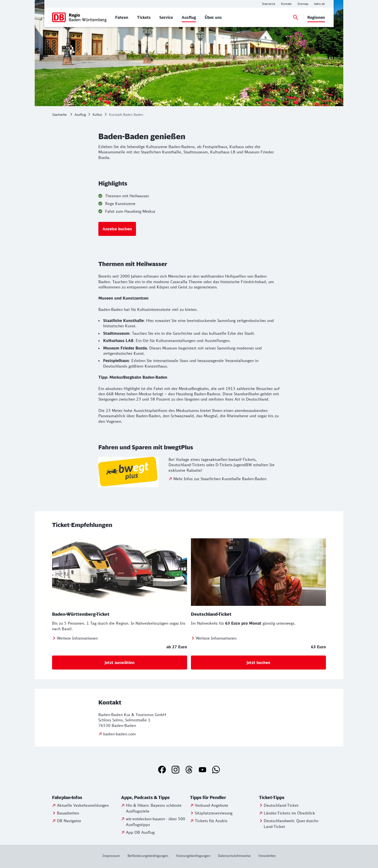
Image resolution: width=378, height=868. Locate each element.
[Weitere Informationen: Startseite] (269, 4)
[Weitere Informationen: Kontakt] (286, 4)
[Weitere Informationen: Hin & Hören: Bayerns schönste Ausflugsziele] (155, 808)
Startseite (59, 114)
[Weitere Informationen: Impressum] (113, 856)
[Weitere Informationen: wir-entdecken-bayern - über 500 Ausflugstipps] (155, 822)
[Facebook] (162, 770)
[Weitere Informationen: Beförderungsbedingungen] (148, 856)
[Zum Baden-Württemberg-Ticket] (75, 638)
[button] (86, 798)
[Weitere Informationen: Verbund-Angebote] (209, 805)
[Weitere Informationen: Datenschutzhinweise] (234, 856)
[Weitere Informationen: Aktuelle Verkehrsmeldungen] (80, 805)
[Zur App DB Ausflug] (138, 832)
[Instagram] (175, 770)
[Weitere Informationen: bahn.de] (320, 4)
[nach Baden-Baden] (117, 229)
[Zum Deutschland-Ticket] (214, 638)
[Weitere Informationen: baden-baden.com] (117, 734)
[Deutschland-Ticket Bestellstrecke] (258, 663)
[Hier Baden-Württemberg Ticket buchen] (120, 663)
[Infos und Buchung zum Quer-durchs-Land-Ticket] (292, 824)
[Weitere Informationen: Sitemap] (303, 4)
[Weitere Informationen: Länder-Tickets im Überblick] (287, 813)
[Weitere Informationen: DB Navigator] (67, 821)
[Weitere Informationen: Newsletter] (265, 856)
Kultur (97, 114)
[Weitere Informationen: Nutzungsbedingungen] (193, 856)
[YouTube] (202, 770)
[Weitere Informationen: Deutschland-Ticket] (279, 805)
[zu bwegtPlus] (217, 479)
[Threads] (189, 770)
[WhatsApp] (216, 770)
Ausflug (80, 114)
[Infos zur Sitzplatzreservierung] (211, 813)
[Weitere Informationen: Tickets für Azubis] (209, 821)
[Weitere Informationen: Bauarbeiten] (66, 813)
